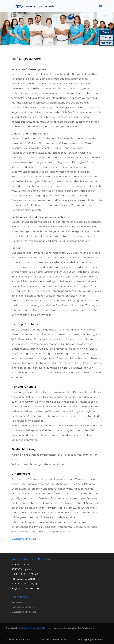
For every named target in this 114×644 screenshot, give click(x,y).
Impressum (18, 602)
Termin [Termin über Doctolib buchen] (107, 37)
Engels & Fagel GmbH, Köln (36, 628)
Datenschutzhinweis (24, 539)
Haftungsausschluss (23, 607)
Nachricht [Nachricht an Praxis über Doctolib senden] (107, 43)
